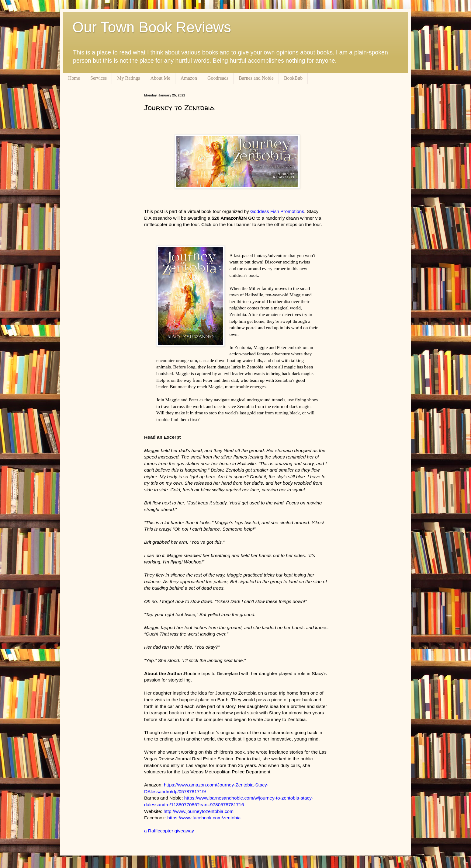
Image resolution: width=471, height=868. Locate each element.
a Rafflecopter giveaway (169, 831)
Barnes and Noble (256, 78)
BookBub (293, 78)
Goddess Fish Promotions (277, 211)
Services (99, 78)
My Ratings (128, 78)
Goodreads (218, 78)
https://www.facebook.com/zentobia (204, 818)
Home (74, 78)
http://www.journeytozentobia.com (199, 811)
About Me (160, 78)
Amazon (189, 78)
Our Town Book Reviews (152, 27)
